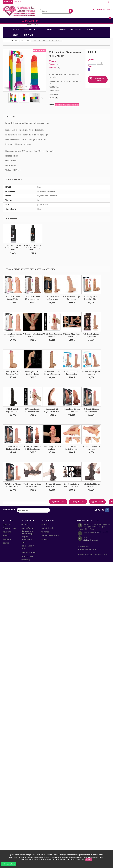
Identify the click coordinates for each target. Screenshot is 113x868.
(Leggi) (16, 857)
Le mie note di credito (47, 528)
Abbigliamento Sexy (31, 30)
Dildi (56, 98)
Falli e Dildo (75, 30)
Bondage (16, 35)
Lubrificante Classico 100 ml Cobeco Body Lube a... (13, 248)
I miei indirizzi (44, 532)
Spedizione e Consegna (29, 552)
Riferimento (52, 61)
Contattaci (17, 2)
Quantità (91, 60)
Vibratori (62, 30)
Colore (90, 66)
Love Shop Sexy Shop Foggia (87, 549)
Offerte (16, 30)
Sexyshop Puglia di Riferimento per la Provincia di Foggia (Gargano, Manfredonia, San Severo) (28, 535)
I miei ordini (44, 524)
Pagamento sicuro (27, 556)
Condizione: (52, 64)
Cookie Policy (26, 560)
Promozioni (8, 2)
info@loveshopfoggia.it (90, 540)
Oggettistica (49, 30)
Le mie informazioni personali (49, 536)
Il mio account (47, 521)
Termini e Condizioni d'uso (28, 547)
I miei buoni (44, 539)
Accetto (89, 860)
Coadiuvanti (90, 30)
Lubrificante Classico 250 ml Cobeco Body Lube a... (33, 248)
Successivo (42, 98)
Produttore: (52, 68)
